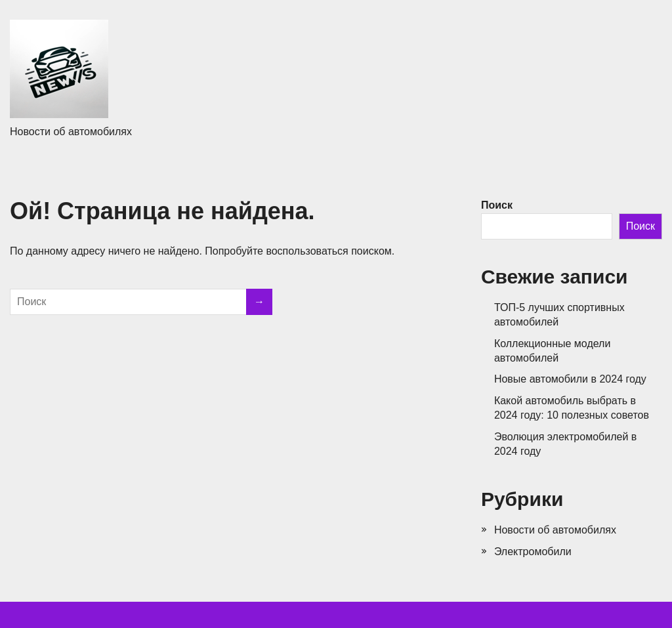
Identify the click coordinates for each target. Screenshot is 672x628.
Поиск (497, 205)
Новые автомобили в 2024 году (570, 379)
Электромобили (533, 552)
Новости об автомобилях (555, 530)
